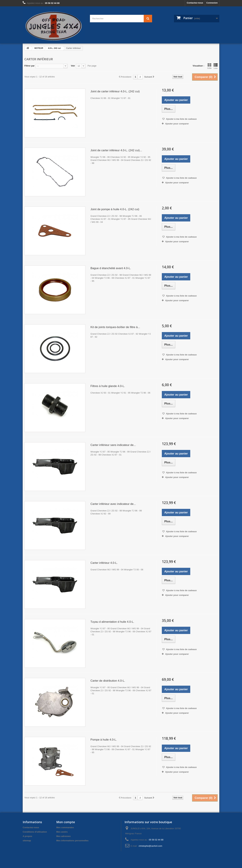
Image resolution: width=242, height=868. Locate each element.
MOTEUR (39, 48)
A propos (27, 836)
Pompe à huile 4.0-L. (104, 740)
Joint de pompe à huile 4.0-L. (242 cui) (115, 209)
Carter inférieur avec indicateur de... (113, 504)
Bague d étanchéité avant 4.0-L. (111, 268)
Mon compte (66, 822)
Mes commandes (65, 827)
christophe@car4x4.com (150, 846)
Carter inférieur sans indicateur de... (113, 445)
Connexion (212, 3)
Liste (216, 66)
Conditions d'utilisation (35, 832)
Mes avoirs (62, 832)
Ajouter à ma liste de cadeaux (181, 119)
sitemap (27, 841)
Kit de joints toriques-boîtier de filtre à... (115, 327)
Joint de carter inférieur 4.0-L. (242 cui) (115, 91)
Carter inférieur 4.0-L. (104, 563)
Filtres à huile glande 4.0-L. (108, 386)
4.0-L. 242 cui (54, 48)
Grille (209, 66)
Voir (73, 66)
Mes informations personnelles (72, 841)
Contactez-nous (195, 3)
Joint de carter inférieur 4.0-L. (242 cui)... (116, 150)
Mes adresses (63, 836)
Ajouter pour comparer (177, 124)
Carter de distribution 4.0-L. (108, 681)
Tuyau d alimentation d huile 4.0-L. (112, 622)
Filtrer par (29, 66)
